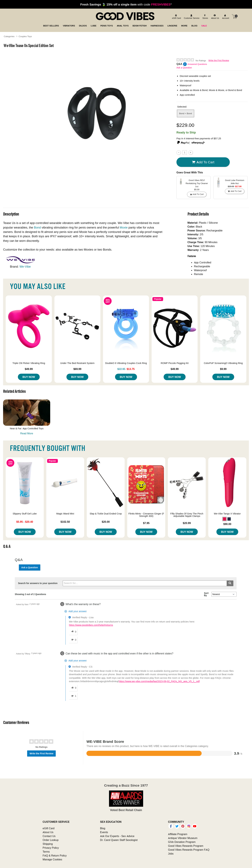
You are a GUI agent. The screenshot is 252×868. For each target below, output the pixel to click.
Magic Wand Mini (65, 514)
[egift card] (176, 17)
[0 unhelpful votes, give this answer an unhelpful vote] (73, 640)
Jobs (171, 854)
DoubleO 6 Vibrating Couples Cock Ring (126, 363)
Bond (37, 227)
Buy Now (29, 377)
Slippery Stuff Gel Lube (25, 514)
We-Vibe (25, 267)
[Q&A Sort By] (224, 594)
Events (104, 832)
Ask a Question (184, 68)
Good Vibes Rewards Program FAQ (189, 850)
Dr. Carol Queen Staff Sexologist (119, 840)
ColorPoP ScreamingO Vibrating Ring (223, 363)
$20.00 (106, 522)
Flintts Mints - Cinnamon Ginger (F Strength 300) (146, 515)
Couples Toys (25, 36)
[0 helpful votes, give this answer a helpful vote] (73, 632)
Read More (27, 433)
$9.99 (223, 369)
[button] (225, 519)
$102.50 (65, 522)
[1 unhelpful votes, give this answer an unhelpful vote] (73, 696)
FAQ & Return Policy (55, 856)
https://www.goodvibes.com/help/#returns (91, 625)
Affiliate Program (178, 834)
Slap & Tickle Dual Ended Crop (106, 514)
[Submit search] (230, 583)
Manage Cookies (52, 859)
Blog (103, 828)
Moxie (124, 227)
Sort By (206, 594)
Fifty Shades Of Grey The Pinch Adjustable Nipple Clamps (187, 515)
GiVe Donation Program (182, 842)
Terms (46, 852)
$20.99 (187, 523)
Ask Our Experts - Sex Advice (117, 836)
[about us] (215, 17)
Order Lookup (51, 840)
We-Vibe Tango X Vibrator (227, 514)
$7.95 (146, 523)
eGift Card (48, 828)
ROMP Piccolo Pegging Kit (175, 363)
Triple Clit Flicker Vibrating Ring (29, 363)
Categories (9, 36)
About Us (48, 832)
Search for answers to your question (38, 583)
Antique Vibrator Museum (183, 838)
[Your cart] (234, 17)
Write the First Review (219, 60)
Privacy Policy (51, 848)
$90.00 (227, 524)
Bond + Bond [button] (186, 113)
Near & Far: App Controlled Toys (27, 428)
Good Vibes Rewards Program (186, 846)
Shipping (48, 844)
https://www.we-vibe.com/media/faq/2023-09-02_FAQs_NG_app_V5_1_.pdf (159, 681)
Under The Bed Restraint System (77, 363)
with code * (126, 4)
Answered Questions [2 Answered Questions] (197, 64)
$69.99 (77, 369)
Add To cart (203, 162)
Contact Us (49, 836)
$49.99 (29, 369)
